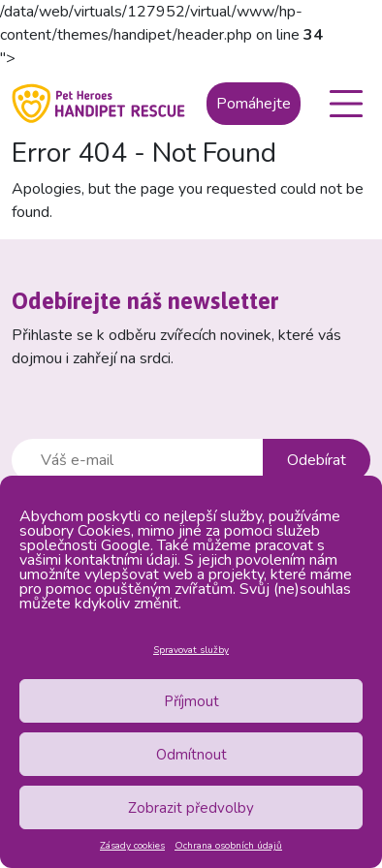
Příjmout (191, 701)
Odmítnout (191, 755)
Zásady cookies (132, 846)
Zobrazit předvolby (191, 808)
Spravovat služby (191, 650)
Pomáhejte (254, 104)
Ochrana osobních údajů (228, 846)
